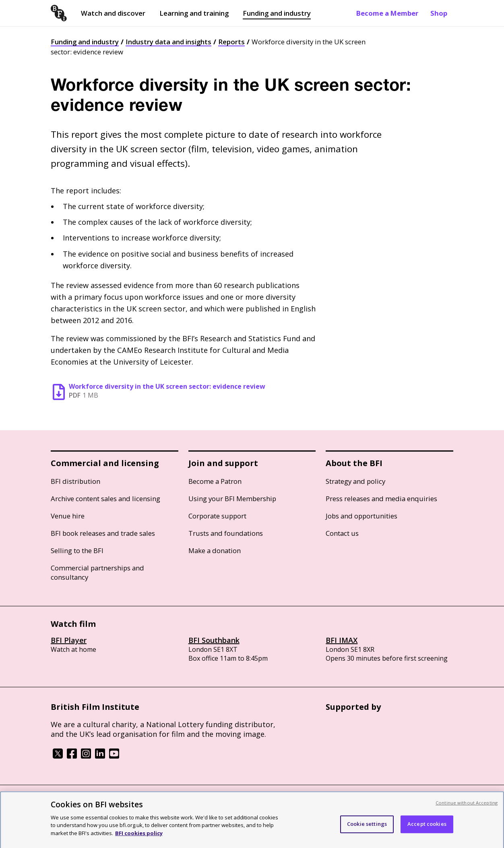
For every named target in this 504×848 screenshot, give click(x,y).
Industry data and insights (168, 42)
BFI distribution (75, 481)
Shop (439, 13)
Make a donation (215, 550)
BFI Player (69, 640)
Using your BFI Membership (232, 499)
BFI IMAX (342, 640)
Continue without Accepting (467, 806)
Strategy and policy (355, 481)
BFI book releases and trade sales (103, 533)
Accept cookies (427, 827)
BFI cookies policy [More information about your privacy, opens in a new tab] (139, 836)
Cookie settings (367, 827)
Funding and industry (277, 13)
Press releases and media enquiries (381, 499)
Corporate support (217, 516)
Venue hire (68, 516)
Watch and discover (113, 13)
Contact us (342, 533)
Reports (231, 42)
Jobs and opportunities (361, 516)
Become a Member (387, 13)
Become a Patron (215, 481)
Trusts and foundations (226, 533)
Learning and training (194, 13)
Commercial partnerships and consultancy (97, 572)
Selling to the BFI (77, 550)
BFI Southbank (214, 640)
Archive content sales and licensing (105, 499)
